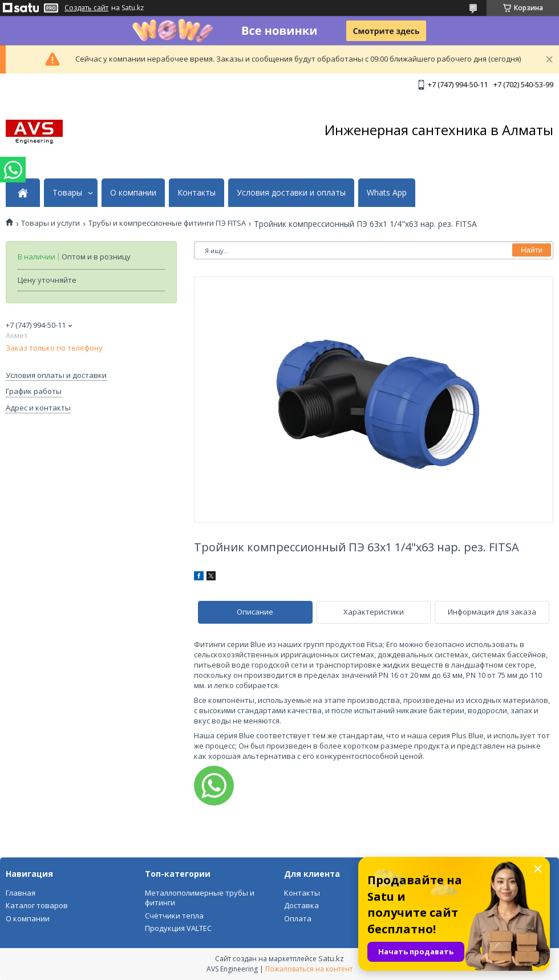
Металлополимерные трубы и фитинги (200, 898)
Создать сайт (86, 8)
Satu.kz (331, 958)
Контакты (197, 193)
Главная (21, 893)
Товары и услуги (50, 223)
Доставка (301, 905)
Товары (67, 193)
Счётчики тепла (174, 916)
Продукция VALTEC (178, 928)
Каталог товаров (37, 905)
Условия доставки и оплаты (291, 193)
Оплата (298, 918)
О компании (133, 193)
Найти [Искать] (532, 250)
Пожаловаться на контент (309, 969)
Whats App (387, 193)
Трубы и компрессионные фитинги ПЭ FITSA (167, 223)
